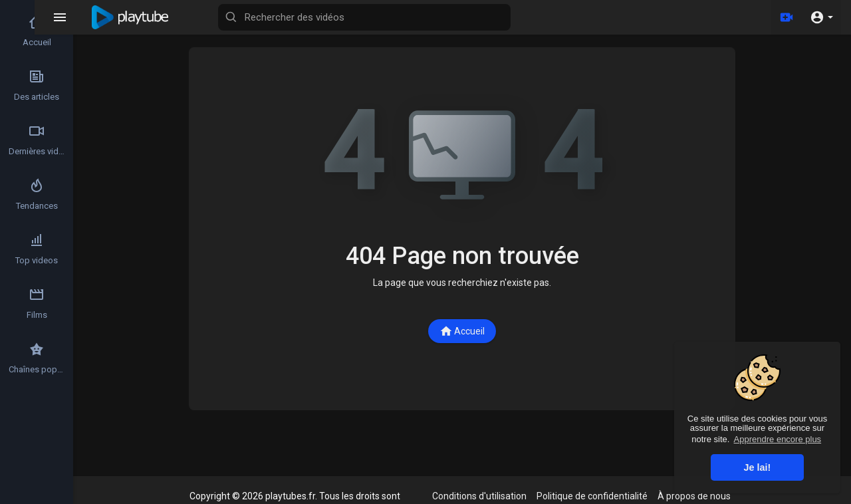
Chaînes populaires (37, 358)
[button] (821, 17)
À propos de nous (694, 496)
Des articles (37, 85)
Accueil (462, 331)
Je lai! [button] (758, 467)
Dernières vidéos (37, 140)
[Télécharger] (787, 17)
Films (37, 303)
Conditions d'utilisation (479, 496)
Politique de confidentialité (592, 496)
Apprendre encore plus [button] (778, 439)
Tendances (37, 194)
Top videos (37, 249)
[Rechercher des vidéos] (403, 17)
